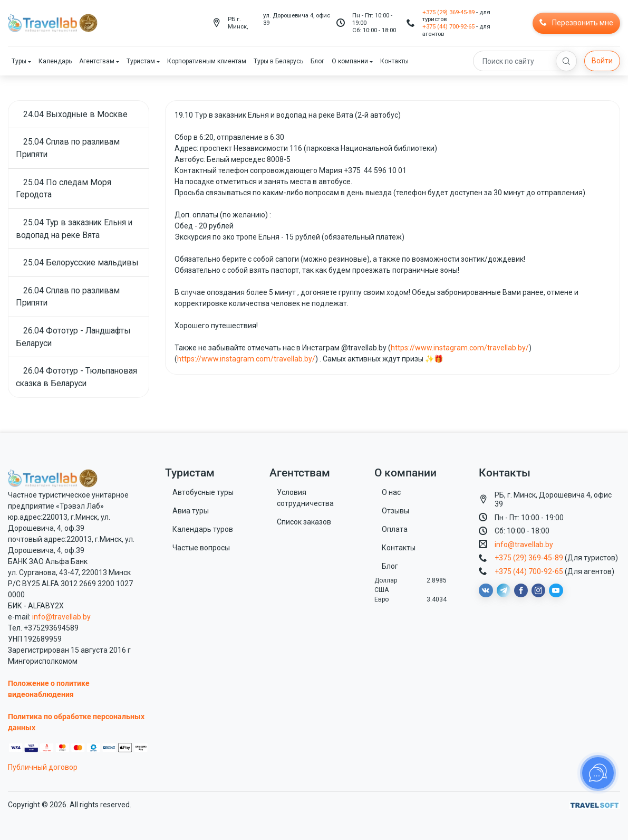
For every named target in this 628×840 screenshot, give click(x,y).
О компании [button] (350, 61)
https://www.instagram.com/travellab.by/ (460, 348)
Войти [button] (602, 61)
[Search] (525, 61)
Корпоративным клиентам (207, 61)
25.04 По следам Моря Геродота (64, 189)
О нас (391, 492)
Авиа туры (191, 511)
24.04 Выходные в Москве (75, 114)
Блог (317, 61)
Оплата (395, 529)
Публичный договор (43, 767)
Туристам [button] (141, 61)
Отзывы (395, 511)
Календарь (55, 61)
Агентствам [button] (97, 61)
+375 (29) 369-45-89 (448, 12)
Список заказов (304, 522)
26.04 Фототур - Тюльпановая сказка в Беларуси (76, 377)
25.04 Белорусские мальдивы (81, 262)
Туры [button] (19, 61)
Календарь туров (203, 529)
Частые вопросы (201, 548)
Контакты (394, 61)
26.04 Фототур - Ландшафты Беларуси (73, 337)
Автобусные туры (203, 492)
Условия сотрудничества (305, 498)
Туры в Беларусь (278, 61)
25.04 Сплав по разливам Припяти (68, 148)
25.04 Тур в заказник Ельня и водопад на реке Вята (74, 229)
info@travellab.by (61, 617)
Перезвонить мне (576, 23)
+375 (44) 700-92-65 (448, 26)
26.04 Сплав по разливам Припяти (68, 297)
